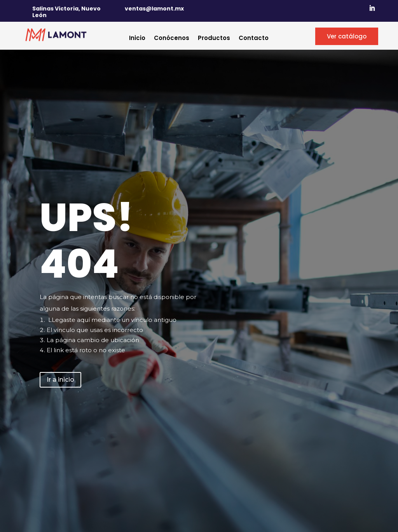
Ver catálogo (347, 36)
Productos (214, 39)
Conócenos (172, 39)
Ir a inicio (60, 380)
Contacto (254, 39)
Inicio (137, 39)
